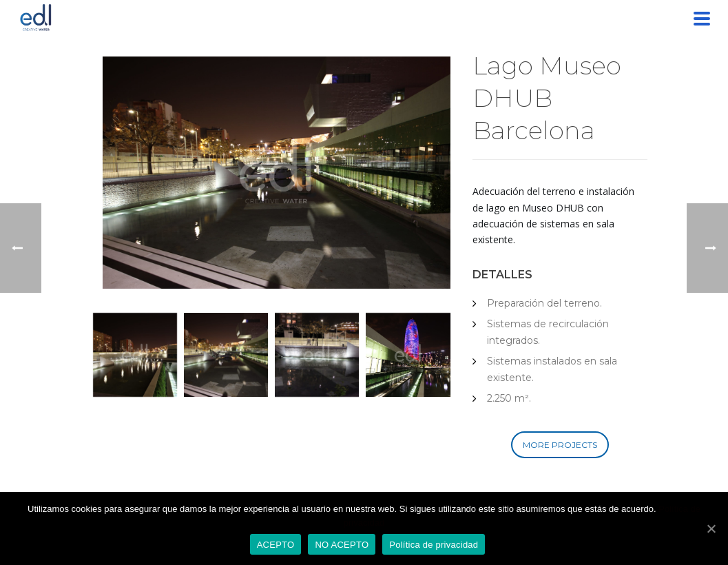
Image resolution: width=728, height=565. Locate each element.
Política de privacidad (434, 545)
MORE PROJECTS (560, 445)
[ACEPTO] (711, 528)
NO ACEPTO (342, 545)
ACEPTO (276, 545)
